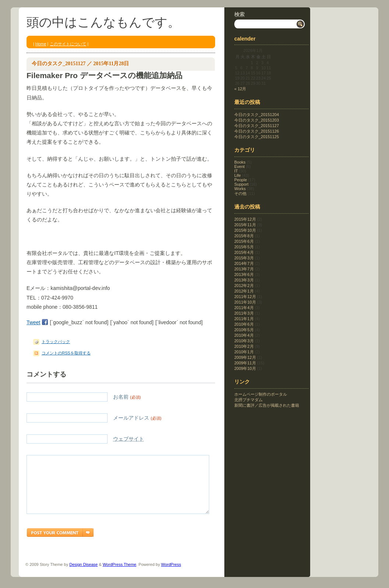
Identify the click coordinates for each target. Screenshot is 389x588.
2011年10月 (245, 302)
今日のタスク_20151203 (257, 120)
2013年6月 (244, 274)
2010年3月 (244, 341)
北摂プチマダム (248, 400)
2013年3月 (244, 280)
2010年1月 (244, 352)
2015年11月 (245, 225)
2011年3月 (244, 313)
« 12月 (240, 89)
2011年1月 (244, 319)
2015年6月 (244, 241)
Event (239, 167)
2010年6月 (244, 324)
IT (236, 171)
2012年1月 (244, 291)
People (241, 180)
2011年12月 (245, 297)
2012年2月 (244, 286)
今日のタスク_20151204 (257, 115)
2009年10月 (245, 368)
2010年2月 (244, 346)
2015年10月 (245, 230)
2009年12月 (245, 357)
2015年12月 (245, 219)
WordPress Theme (120, 575)
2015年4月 (244, 252)
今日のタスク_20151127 (59, 64)
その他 (240, 193)
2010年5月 (244, 330)
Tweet (33, 322)
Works (240, 189)
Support (241, 184)
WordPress (171, 575)
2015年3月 (244, 258)
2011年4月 (244, 308)
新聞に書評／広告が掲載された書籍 (267, 405)
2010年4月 (244, 335)
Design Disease (83, 575)
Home (41, 44)
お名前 (84, 397)
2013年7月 (244, 269)
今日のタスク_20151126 (257, 131)
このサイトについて (68, 44)
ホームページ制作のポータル (261, 394)
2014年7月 (244, 263)
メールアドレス (94, 418)
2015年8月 (244, 236)
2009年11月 (245, 363)
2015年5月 (244, 247)
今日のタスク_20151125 (257, 137)
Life (238, 175)
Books (240, 162)
